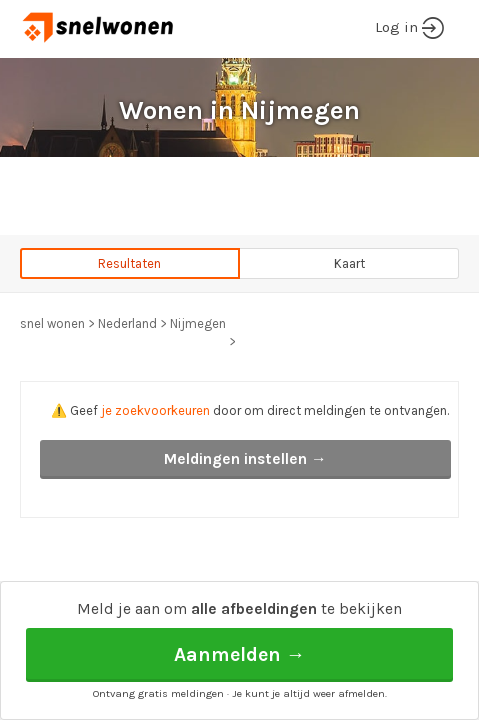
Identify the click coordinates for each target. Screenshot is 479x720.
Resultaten (129, 263)
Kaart (349, 263)
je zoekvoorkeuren (155, 410)
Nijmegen (198, 323)
